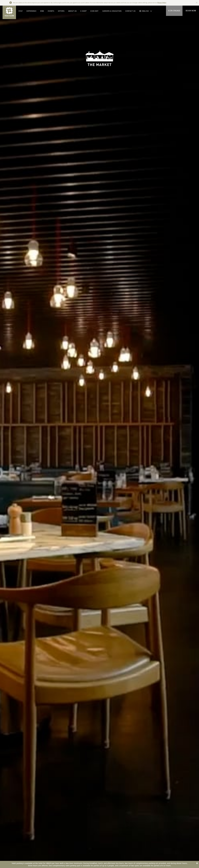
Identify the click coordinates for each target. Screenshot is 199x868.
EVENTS (51, 11)
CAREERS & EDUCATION (112, 11)
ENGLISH (144, 11)
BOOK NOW (191, 11)
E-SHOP (84, 11)
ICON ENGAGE (174, 11)
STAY (21, 11)
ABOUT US (72, 11)
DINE (42, 11)
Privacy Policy (162, 3)
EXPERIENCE (31, 11)
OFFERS (61, 11)
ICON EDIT (94, 11)
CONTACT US (130, 11)
